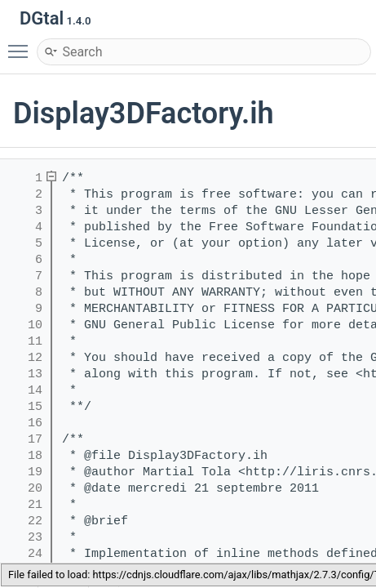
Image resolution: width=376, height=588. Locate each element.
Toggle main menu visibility (22, 44)
